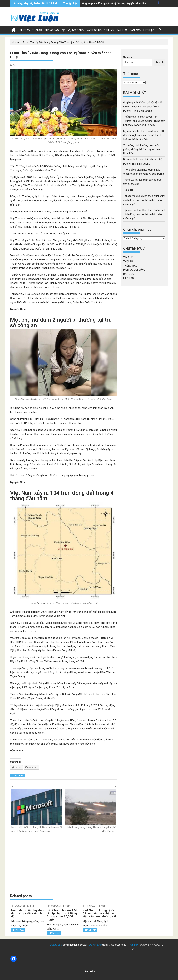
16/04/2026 (91, 906)
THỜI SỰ (37, 30)
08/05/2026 (55, 906)
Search (128, 57)
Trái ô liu (128, 190)
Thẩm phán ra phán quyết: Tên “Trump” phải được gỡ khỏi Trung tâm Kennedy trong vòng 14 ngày (144, 121)
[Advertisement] (64, 864)
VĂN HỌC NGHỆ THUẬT (100, 30)
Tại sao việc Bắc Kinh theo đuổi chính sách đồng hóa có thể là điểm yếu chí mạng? (144, 200)
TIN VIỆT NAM (17, 775)
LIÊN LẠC (149, 30)
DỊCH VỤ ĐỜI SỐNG (73, 30)
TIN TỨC (24, 30)
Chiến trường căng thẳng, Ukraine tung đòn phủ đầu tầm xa (91, 811)
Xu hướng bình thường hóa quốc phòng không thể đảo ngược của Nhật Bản (142, 149)
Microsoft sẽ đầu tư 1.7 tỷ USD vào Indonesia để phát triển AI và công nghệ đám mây (37, 811)
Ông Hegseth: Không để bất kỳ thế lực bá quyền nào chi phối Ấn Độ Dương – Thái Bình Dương (142, 107)
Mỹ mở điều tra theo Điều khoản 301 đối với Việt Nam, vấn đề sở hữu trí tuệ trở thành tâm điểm (144, 135)
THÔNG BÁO (52, 30)
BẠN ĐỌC (135, 30)
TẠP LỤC (122, 30)
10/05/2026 (19, 906)
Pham (15, 65)
